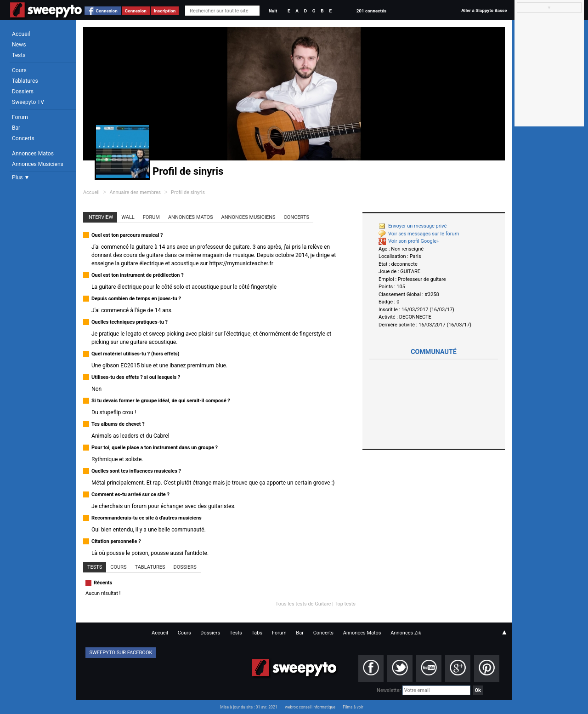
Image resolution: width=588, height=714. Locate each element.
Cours (19, 70)
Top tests (345, 604)
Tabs (257, 633)
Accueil (21, 34)
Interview (100, 217)
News (19, 45)
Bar (16, 128)
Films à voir (353, 707)
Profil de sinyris (188, 192)
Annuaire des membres (135, 192)
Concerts (23, 138)
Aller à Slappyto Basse (484, 10)
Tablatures (25, 81)
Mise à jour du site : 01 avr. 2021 (249, 707)
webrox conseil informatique (310, 707)
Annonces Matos (33, 154)
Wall (128, 217)
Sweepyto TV (28, 102)
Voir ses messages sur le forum (419, 234)
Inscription (165, 11)
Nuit (273, 11)
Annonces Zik (406, 633)
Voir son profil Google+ (409, 241)
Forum (20, 117)
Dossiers (23, 91)
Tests (19, 55)
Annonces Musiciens (38, 164)
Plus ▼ (21, 177)
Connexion (107, 11)
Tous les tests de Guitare (303, 604)
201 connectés (371, 11)
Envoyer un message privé (413, 226)
